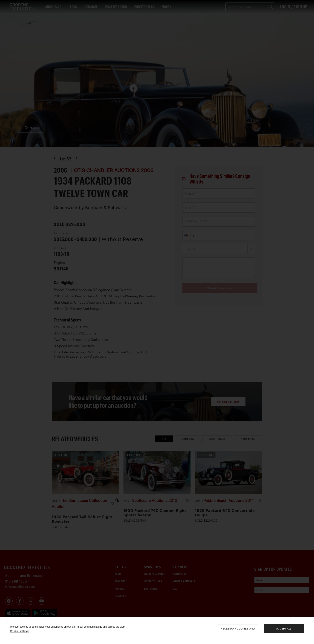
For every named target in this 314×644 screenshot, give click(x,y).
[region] (157, 630)
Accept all (284, 629)
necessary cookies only (238, 629)
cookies (24, 627)
